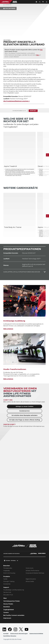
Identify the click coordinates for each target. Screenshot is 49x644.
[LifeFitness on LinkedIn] (4, 629)
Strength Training (9, 581)
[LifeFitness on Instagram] (15, 629)
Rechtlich (7, 607)
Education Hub (8, 595)
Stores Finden (8, 604)
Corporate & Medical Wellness (35, 573)
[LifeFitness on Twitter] (21, 629)
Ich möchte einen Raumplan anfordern (25, 415)
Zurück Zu (7, 5)
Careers (6, 612)
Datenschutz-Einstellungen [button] (19, 634)
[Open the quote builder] (43, 2)
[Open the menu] (47, 2)
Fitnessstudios (8, 568)
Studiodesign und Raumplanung (14, 590)
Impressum (7, 618)
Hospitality (7, 571)
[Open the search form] (40, 2)
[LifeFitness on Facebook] (10, 629)
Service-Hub (7, 592)
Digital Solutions (31, 579)
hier (41, 50)
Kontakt (33, 111)
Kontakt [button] (6, 634)
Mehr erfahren (8, 329)
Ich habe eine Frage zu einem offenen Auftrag (25, 420)
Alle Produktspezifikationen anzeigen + (17, 101)
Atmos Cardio (30, 581)
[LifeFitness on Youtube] (27, 629)
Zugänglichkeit (9, 610)
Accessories (7, 584)
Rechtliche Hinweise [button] (10, 636)
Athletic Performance (32, 571)
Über (5, 598)
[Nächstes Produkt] (47, 155)
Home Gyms (30, 568)
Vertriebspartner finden (12, 601)
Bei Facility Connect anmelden (14, 615)
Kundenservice (25, 411)
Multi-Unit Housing (9, 573)
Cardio (5, 579)
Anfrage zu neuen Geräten (25, 406)
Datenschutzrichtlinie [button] (36, 634)
